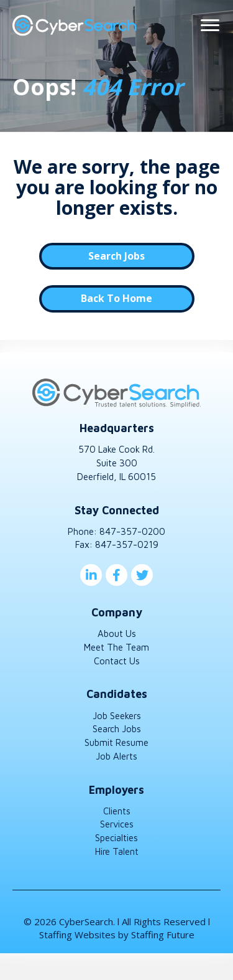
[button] (117, 256)
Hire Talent (117, 851)
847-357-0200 (132, 531)
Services (117, 824)
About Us (117, 634)
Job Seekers (117, 716)
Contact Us (117, 661)
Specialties (116, 838)
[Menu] (210, 26)
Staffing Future (163, 935)
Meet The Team (116, 647)
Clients (117, 811)
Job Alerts (116, 756)
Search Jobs (117, 729)
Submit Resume (116, 742)
